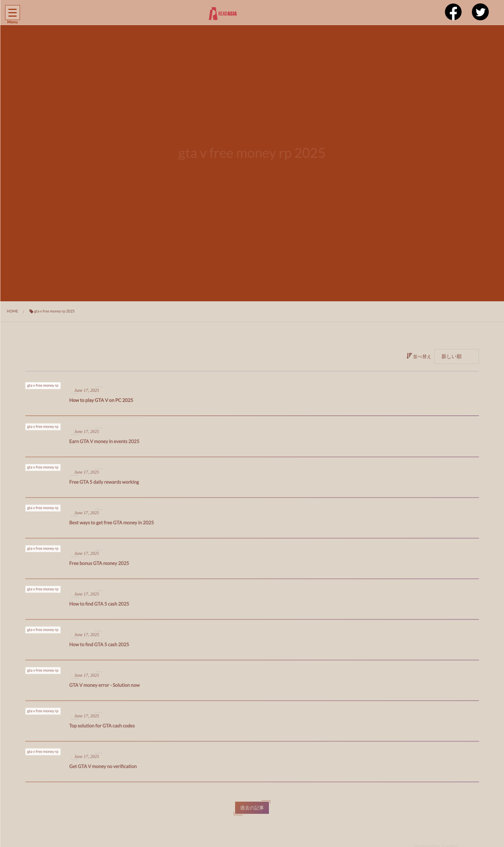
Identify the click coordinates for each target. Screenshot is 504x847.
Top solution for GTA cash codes (102, 729)
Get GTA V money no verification (103, 769)
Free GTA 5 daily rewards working (104, 485)
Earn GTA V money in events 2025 (104, 444)
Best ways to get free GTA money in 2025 (112, 526)
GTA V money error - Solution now (105, 688)
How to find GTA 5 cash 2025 (99, 607)
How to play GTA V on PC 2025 (101, 402)
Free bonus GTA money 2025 (99, 566)
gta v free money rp (43, 387)
